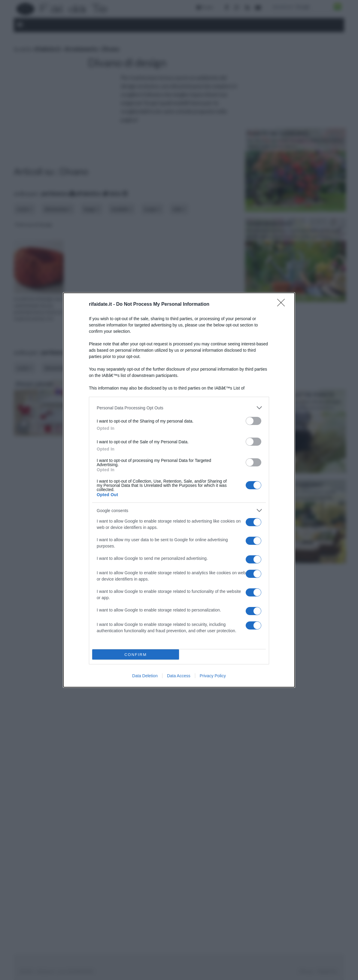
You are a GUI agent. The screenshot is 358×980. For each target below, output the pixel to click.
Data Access (179, 676)
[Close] (283, 305)
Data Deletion (145, 676)
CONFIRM (136, 655)
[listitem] (179, 408)
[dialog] (179, 490)
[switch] (253, 421)
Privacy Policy (213, 676)
